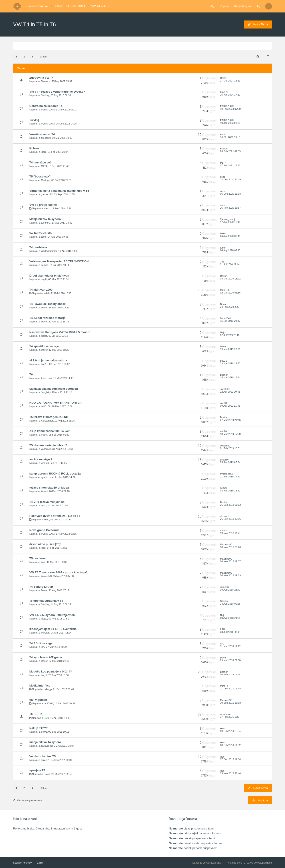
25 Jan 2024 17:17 (230, 95)
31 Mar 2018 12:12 (230, 646)
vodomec (46, 449)
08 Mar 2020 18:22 (230, 279)
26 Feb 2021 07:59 (230, 151)
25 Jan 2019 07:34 (230, 462)
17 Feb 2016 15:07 (230, 717)
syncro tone (47, 477)
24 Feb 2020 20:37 (230, 307)
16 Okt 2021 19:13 (230, 137)
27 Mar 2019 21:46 (230, 420)
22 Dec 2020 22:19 (230, 179)
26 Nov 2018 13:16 (230, 519)
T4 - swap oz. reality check (47, 304)
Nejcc (47, 208)
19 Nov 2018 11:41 (230, 533)
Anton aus (46, 378)
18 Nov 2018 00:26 (230, 547)
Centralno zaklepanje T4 (46, 106)
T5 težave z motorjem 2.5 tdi (48, 417)
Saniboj (45, 95)
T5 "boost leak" (40, 176)
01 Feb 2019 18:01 (230, 448)
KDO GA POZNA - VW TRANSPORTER (55, 403)
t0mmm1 (46, 223)
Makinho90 (226, 544)
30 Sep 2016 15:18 (230, 703)
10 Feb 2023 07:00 (230, 109)
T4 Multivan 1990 (41, 290)
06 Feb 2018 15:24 (230, 674)
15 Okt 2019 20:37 (230, 321)
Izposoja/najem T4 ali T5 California (53, 629)
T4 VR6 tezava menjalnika (47, 502)
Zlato (46, 520)
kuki (43, 562)
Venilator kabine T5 (42, 756)
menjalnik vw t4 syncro (45, 742)
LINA (223, 629)
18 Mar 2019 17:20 (230, 434)
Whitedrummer (49, 251)
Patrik (44, 435)
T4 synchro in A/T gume (46, 657)
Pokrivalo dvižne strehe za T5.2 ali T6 (55, 516)
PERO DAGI (48, 110)
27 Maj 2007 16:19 (230, 81)
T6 (31, 374)
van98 (223, 403)
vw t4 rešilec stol (41, 233)
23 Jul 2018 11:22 (230, 632)
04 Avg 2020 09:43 (230, 250)
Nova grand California (44, 530)
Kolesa (34, 148)
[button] (32, 57)
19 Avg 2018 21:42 (230, 590)
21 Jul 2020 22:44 (230, 264)
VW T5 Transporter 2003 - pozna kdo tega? (58, 572)
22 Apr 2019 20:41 (230, 392)
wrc (43, 463)
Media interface (40, 686)
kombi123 (46, 576)
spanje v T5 (37, 770)
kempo (45, 265)
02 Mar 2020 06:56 (230, 293)
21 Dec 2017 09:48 (230, 689)
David (223, 78)
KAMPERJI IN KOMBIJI (70, 6)
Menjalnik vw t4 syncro (45, 219)
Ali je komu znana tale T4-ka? (49, 431)
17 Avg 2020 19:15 (230, 222)
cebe (223, 177)
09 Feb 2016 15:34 (230, 731)
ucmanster (226, 714)
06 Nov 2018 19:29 (230, 575)
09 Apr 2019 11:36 (230, 406)
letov (44, 505)
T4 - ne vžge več (40, 162)
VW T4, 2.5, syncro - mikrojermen (52, 615)
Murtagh (46, 180)
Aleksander (47, 421)
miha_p (48, 689)
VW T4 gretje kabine (43, 205)
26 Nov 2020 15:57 (230, 208)
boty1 (44, 675)
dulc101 (45, 760)
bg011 (45, 364)
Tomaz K (46, 81)
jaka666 (224, 460)
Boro (46, 718)
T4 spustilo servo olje (44, 346)
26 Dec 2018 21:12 (230, 505)
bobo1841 (226, 318)
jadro (44, 152)
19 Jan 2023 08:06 (230, 123)
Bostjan (224, 149)
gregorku (46, 138)
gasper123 (47, 194)
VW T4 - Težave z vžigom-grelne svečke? (57, 92)
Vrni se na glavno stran (27, 800)
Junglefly (46, 392)
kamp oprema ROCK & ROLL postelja (55, 474)
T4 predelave (38, 247)
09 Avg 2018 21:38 (230, 618)
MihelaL (45, 633)
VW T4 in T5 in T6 (103, 6)
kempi (44, 491)
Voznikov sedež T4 (42, 134)
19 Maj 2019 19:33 (230, 363)
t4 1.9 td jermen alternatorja (48, 360)
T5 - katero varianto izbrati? (48, 445)
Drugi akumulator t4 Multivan (49, 276)
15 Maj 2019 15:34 (230, 377)
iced (43, 548)
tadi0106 (225, 290)
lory (43, 647)
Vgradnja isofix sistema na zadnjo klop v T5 (59, 191)
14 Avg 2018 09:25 (230, 604)
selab (47, 293)
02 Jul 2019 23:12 (230, 335)
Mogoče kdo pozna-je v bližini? (51, 671)
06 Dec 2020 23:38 (230, 194)
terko (44, 237)
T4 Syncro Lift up (41, 587)
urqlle (44, 279)
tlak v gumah (38, 700)
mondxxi (225, 530)
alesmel (224, 516)
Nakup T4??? (38, 728)
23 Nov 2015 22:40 (230, 773)
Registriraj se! (243, 6)
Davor (223, 276)
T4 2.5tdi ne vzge (41, 643)
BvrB (223, 134)
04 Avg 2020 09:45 (230, 236)
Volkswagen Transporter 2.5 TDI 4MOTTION (59, 261)
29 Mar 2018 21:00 (230, 660)
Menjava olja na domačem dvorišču (54, 389)
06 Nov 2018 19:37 (230, 561)
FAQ (212, 6)
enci (222, 205)
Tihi (222, 262)
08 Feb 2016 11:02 (230, 745)
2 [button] (24, 57)
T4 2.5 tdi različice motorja (47, 318)
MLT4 (44, 166)
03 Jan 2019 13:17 (230, 491)
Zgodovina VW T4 (41, 78)
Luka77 (224, 92)
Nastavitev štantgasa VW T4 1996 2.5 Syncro (60, 332)
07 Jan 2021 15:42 (230, 165)
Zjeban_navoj (227, 219)
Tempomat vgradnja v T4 (46, 601)
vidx (222, 757)
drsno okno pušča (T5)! (45, 544)
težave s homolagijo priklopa (49, 488)
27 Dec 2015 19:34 (230, 759)
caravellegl (47, 746)
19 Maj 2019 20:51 (230, 349)
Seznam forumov (37, 6)
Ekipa (40, 863)
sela (222, 728)
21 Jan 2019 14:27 (230, 477)
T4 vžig (34, 120)
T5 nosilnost (38, 558)
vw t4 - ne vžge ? (41, 459)
